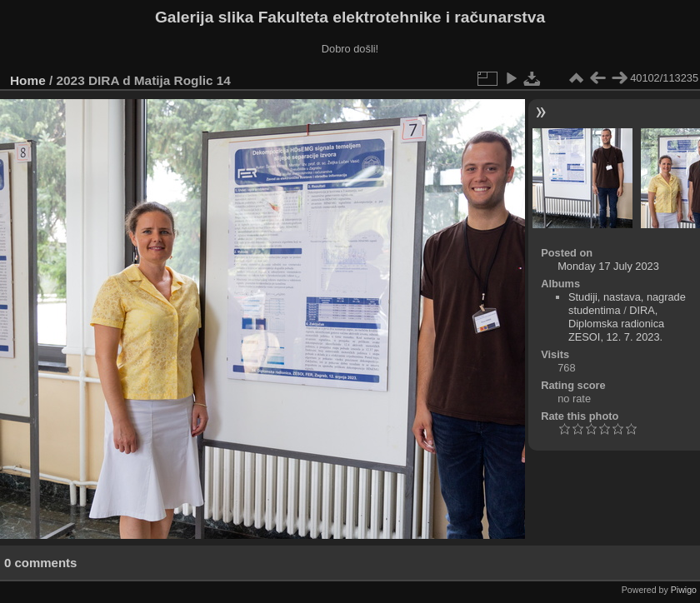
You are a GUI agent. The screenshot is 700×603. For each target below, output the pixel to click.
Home (28, 80)
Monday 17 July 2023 (608, 266)
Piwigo (684, 590)
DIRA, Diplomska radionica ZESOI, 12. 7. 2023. (616, 324)
